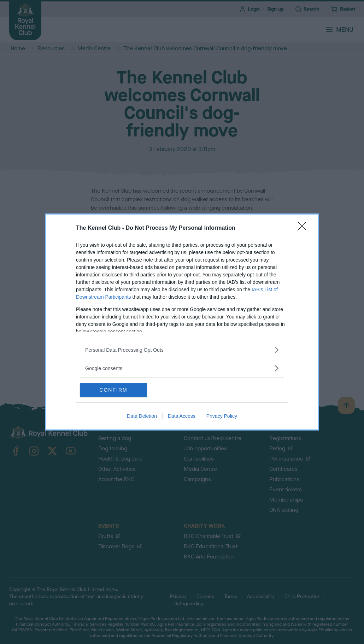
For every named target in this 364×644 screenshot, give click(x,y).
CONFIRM (113, 390)
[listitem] (182, 350)
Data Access (182, 416)
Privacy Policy (222, 416)
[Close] (304, 228)
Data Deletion (142, 416)
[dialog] (182, 322)
